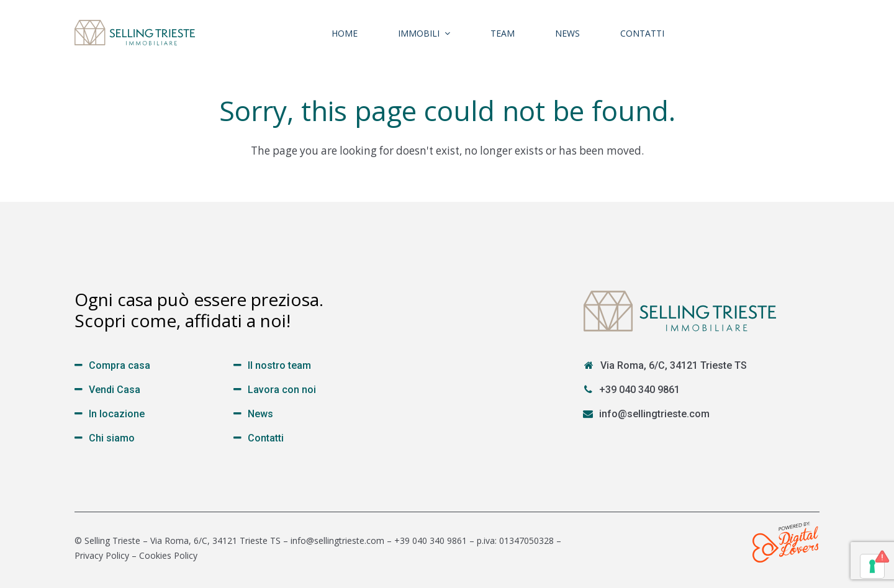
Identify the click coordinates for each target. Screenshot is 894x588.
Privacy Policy (102, 555)
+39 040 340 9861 (639, 390)
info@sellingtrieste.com (654, 414)
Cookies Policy (168, 555)
